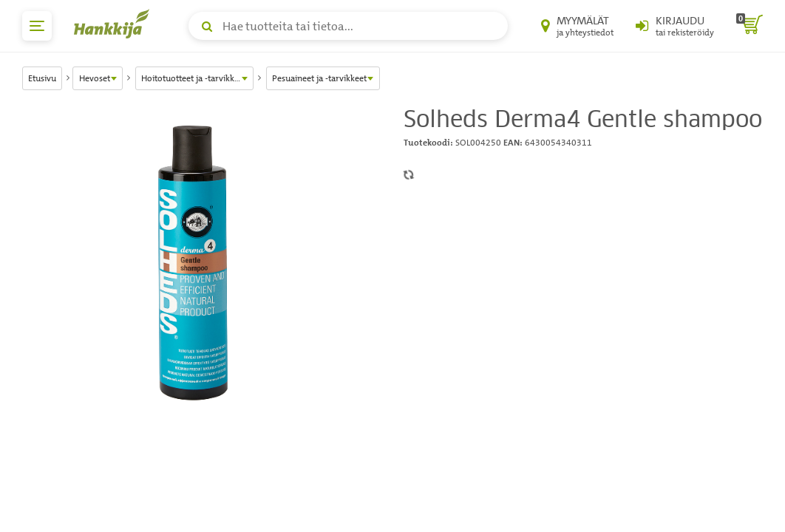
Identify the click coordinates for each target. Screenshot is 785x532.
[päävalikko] (37, 26)
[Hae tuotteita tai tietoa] (348, 26)
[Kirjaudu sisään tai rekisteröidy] (675, 26)
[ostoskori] (750, 26)
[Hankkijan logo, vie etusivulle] (115, 24)
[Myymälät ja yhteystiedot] (577, 26)
